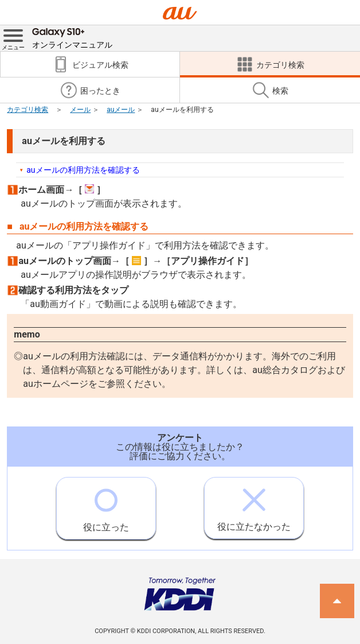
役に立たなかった (254, 505)
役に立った (106, 505)
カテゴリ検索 (28, 110)
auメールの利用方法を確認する (83, 170)
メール (80, 110)
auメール (121, 110)
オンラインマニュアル (72, 37)
